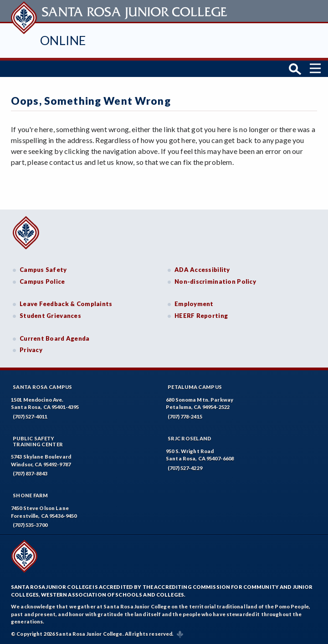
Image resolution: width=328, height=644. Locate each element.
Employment (194, 304)
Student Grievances (50, 316)
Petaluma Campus (195, 387)
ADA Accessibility (202, 270)
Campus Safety (43, 270)
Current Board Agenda (55, 338)
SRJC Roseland (190, 438)
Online (63, 40)
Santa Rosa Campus (43, 387)
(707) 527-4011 (30, 417)
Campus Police (42, 281)
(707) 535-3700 (30, 525)
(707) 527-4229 (185, 468)
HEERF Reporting (201, 316)
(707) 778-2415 (185, 417)
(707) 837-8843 (30, 473)
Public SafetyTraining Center (38, 441)
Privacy (31, 350)
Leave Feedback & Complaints (66, 304)
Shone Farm (31, 495)
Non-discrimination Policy (215, 281)
